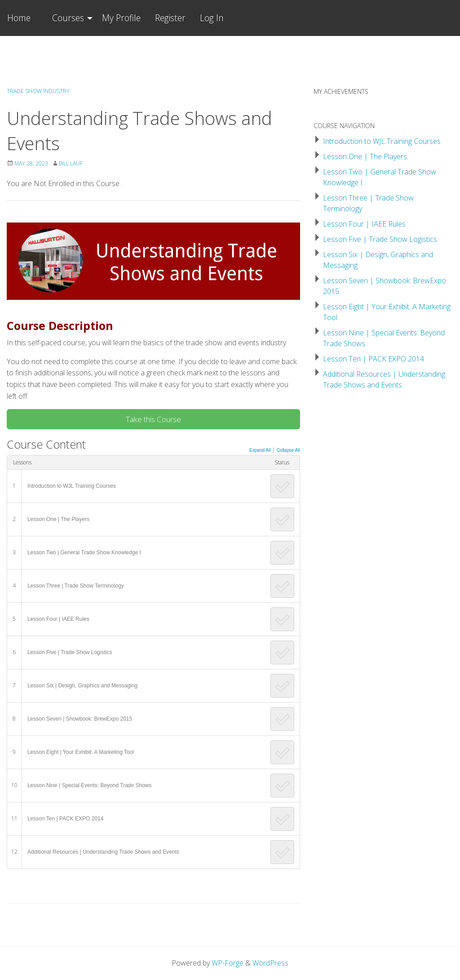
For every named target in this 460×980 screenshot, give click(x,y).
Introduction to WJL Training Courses (72, 486)
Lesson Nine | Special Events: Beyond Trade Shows (90, 785)
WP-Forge (228, 963)
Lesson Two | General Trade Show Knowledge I (84, 552)
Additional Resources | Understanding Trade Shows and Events (103, 852)
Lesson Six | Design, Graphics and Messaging (82, 686)
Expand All (260, 450)
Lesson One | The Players (58, 519)
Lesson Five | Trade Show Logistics (70, 652)
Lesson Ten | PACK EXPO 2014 (65, 819)
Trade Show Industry (38, 91)
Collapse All (288, 450)
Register (170, 18)
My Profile (121, 18)
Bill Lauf (71, 163)
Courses (68, 18)
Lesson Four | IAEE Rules (58, 619)
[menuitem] (70, 18)
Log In (212, 18)
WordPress (270, 963)
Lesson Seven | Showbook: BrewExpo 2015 (80, 719)
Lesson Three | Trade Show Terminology (76, 586)
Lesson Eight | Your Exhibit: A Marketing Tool (81, 752)
